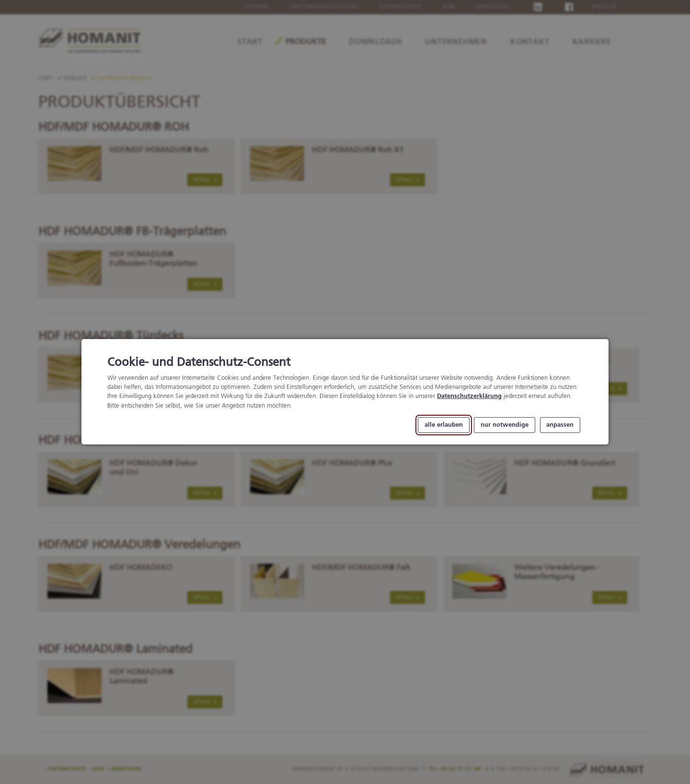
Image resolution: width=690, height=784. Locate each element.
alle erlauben (444, 425)
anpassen (560, 425)
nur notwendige (505, 425)
